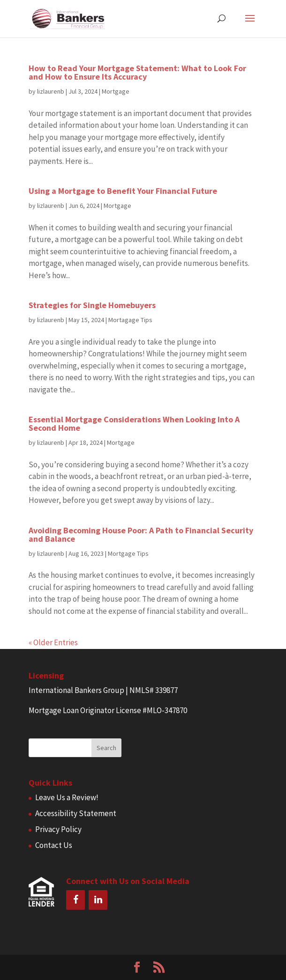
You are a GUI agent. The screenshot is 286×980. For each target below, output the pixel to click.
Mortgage (116, 91)
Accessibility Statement (76, 813)
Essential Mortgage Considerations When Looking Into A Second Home (134, 424)
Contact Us (54, 845)
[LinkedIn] (98, 900)
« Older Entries (53, 642)
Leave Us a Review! (67, 797)
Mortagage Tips (130, 320)
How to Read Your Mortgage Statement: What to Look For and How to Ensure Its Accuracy (137, 72)
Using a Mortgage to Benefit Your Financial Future (123, 191)
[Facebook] (75, 900)
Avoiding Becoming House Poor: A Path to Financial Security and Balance (141, 534)
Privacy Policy (58, 829)
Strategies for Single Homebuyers (92, 305)
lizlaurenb (51, 91)
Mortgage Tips (128, 553)
